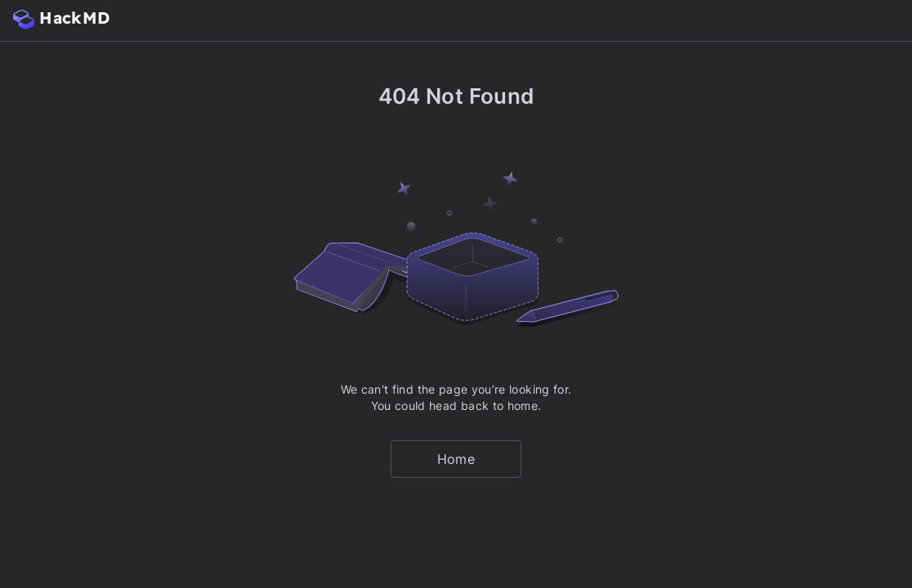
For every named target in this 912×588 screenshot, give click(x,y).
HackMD (61, 18)
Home (456, 459)
